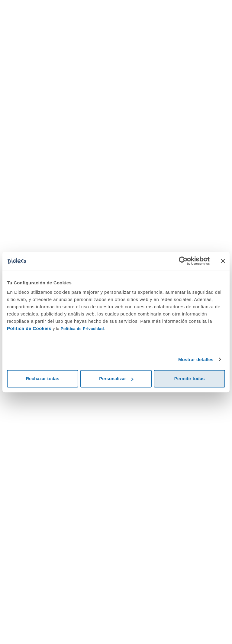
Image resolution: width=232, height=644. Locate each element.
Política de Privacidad (82, 329)
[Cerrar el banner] (223, 261)
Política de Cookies (29, 328)
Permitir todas (190, 379)
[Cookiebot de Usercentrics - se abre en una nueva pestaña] (183, 261)
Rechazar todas (42, 379)
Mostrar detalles (196, 359)
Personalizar (116, 379)
